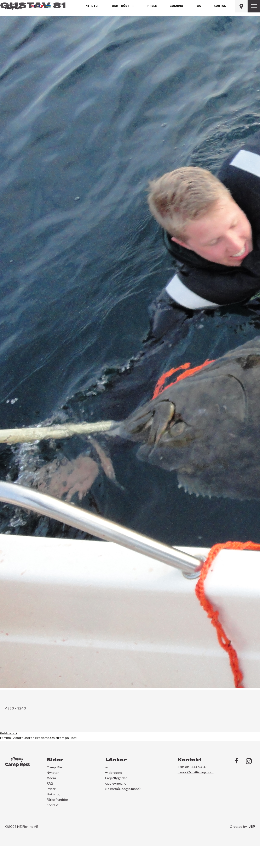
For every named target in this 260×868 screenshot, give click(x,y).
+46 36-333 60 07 (192, 768)
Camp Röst (121, 6)
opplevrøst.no (116, 784)
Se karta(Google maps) (123, 790)
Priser (152, 6)
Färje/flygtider (57, 800)
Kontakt (221, 6)
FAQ (198, 6)
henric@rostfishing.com (195, 773)
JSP (252, 827)
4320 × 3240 (16, 709)
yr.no (109, 768)
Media (51, 779)
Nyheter (93, 6)
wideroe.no (114, 773)
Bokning (176, 6)
